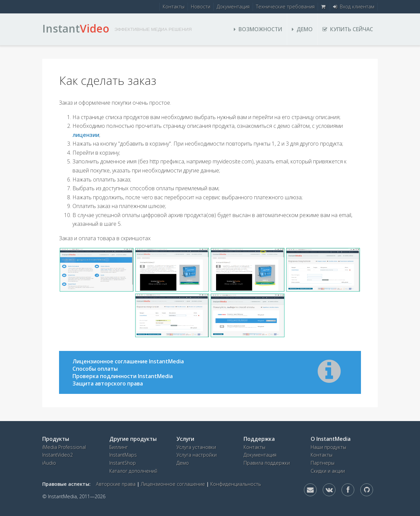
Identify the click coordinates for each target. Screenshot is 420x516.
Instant (76, 28)
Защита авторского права (108, 383)
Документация (233, 7)
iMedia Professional (64, 447)
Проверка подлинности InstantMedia (123, 376)
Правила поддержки (267, 463)
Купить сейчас (348, 29)
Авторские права (116, 484)
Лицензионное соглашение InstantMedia (128, 361)
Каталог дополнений (133, 471)
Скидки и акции (328, 471)
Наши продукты (328, 447)
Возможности (258, 29)
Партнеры (323, 463)
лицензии (86, 135)
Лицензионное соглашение (173, 484)
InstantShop (123, 463)
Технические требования (285, 7)
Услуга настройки (197, 455)
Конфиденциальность (236, 484)
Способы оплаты (95, 369)
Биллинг (119, 447)
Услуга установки (196, 447)
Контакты (174, 7)
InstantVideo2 (58, 455)
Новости (201, 7)
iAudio (49, 463)
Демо (302, 29)
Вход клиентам (354, 7)
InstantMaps (123, 455)
